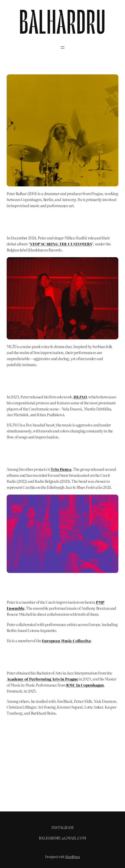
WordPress (73, 857)
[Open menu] (63, 47)
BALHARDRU (63, 25)
